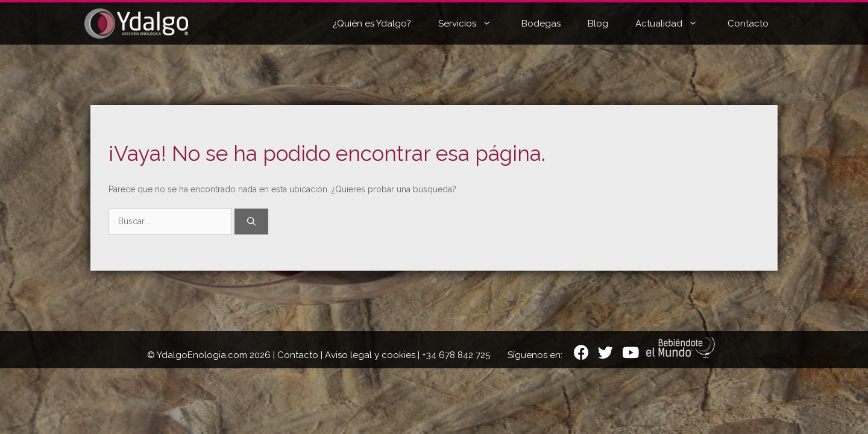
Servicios (474, 24)
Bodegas (541, 24)
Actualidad (675, 24)
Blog (598, 24)
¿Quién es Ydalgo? (372, 24)
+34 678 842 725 (456, 355)
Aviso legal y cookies (370, 355)
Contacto (748, 24)
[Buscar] (251, 222)
